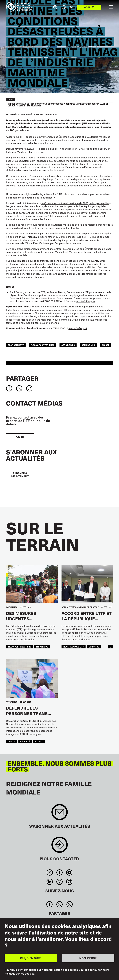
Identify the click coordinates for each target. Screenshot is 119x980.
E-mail (20, 437)
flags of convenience (43, 345)
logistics (94, 647)
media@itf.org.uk (86, 301)
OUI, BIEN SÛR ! (31, 958)
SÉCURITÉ (25, 741)
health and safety (74, 647)
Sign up (60, 814)
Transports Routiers (19, 647)
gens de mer (68, 345)
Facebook (59, 872)
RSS (69, 882)
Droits (11, 741)
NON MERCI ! (88, 958)
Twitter (50, 872)
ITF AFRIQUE (42, 647)
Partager (22, 378)
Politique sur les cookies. (20, 974)
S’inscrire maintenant (20, 474)
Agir (87, 7)
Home (11, 99)
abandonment (16, 345)
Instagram (59, 882)
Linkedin (50, 882)
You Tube (69, 872)
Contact (60, 846)
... (110, 647)
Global (105, 345)
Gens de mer (88, 345)
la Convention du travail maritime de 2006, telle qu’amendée (75, 203)
